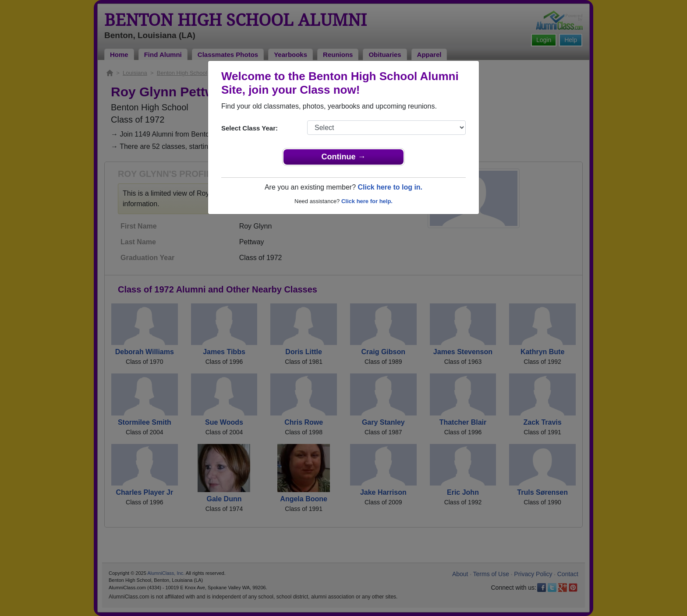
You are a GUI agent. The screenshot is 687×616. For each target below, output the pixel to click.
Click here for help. (367, 201)
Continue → (344, 157)
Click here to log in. (390, 187)
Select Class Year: (250, 128)
